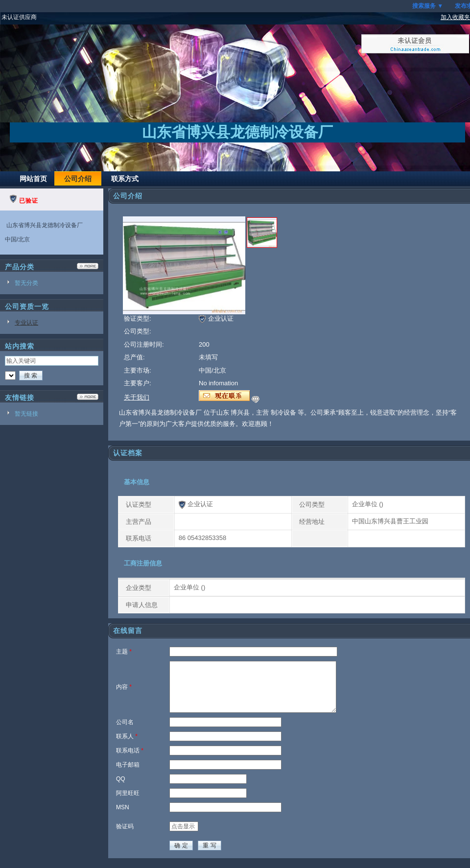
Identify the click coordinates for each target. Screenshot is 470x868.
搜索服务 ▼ (428, 6)
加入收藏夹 (455, 17)
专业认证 (26, 323)
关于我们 (137, 397)
